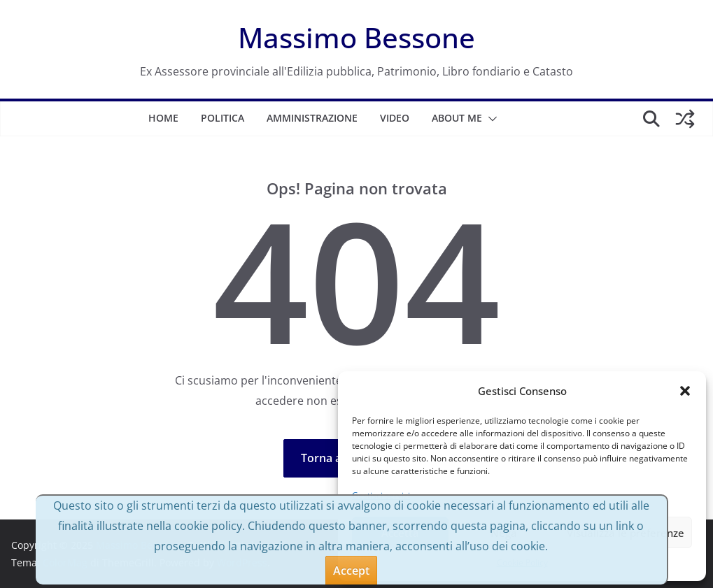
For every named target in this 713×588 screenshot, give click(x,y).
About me (457, 118)
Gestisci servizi (381, 495)
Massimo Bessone (356, 37)
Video (395, 118)
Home (163, 118)
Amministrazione (312, 118)
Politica (223, 118)
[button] (685, 391)
